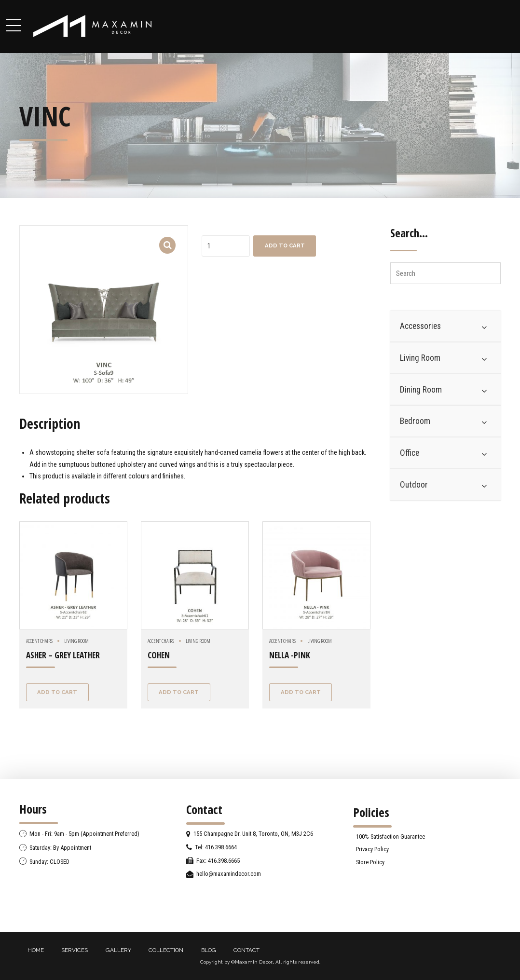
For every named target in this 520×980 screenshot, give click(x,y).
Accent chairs (39, 641)
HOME (36, 950)
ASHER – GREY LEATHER (63, 655)
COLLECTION (166, 950)
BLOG (209, 950)
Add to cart (285, 245)
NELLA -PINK (290, 655)
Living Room (76, 641)
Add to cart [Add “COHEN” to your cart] (179, 692)
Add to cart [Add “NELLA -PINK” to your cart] (301, 692)
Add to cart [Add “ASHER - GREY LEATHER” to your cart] (57, 692)
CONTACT (246, 950)
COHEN (159, 655)
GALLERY (118, 950)
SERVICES (75, 950)
